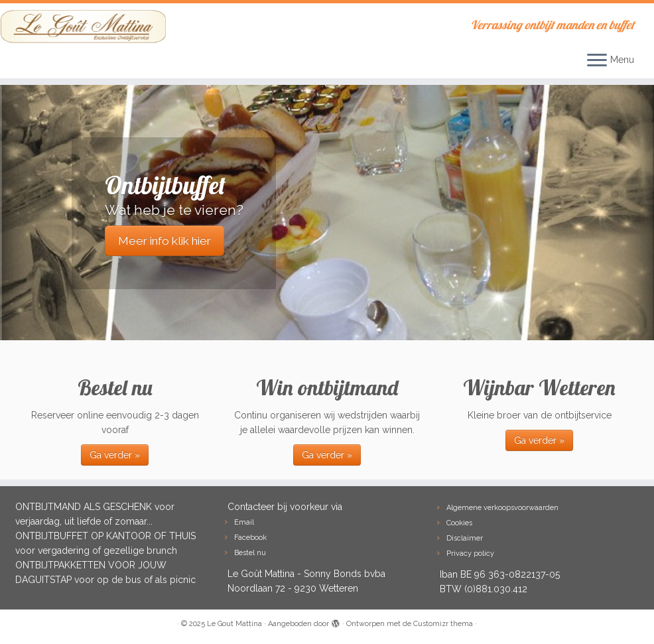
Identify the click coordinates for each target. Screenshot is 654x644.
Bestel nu (250, 553)
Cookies (459, 523)
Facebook (250, 538)
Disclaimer (465, 538)
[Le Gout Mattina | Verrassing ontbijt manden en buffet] (77, 27)
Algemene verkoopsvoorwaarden (502, 508)
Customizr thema (443, 624)
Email (244, 522)
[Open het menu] (597, 61)
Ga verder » (115, 455)
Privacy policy (470, 553)
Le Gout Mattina (234, 624)
